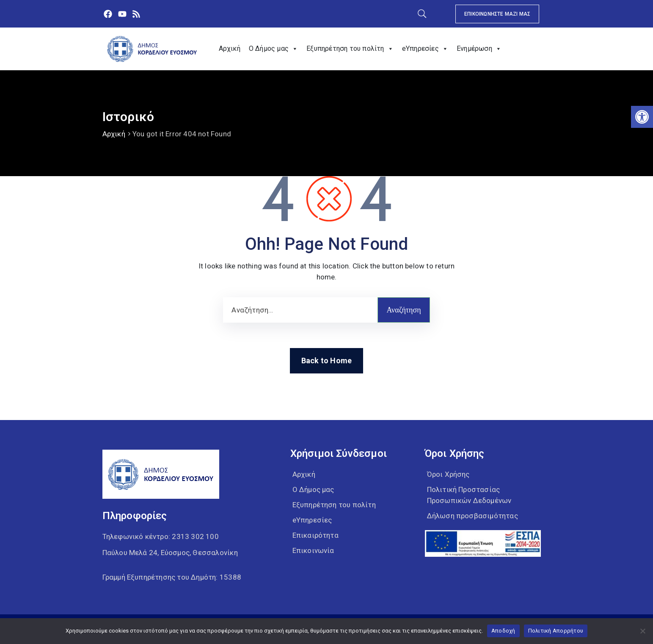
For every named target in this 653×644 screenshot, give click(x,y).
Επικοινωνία (313, 550)
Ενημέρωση (479, 49)
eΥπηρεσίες (425, 49)
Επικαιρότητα (315, 535)
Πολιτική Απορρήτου (556, 631)
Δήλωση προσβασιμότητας (473, 516)
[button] (642, 117)
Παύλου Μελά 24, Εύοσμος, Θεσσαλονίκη (170, 553)
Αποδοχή (503, 631)
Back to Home (326, 361)
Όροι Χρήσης (448, 474)
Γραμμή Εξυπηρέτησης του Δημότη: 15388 (172, 577)
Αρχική (230, 48)
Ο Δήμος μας (273, 49)
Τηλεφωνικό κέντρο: (161, 536)
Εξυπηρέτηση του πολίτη (350, 49)
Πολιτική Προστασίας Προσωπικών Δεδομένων (469, 495)
